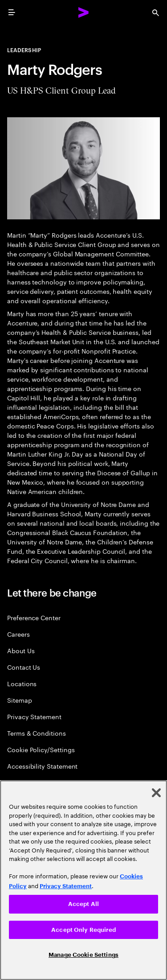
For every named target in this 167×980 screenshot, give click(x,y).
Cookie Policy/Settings (41, 749)
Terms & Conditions (37, 733)
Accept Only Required (83, 930)
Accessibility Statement (42, 766)
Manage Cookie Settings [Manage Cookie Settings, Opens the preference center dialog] (83, 955)
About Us (21, 650)
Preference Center (34, 617)
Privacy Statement (34, 716)
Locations (22, 683)
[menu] (12, 12)
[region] (83, 880)
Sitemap (20, 700)
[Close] (156, 793)
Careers (18, 634)
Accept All (83, 904)
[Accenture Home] (84, 12)
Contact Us (24, 667)
